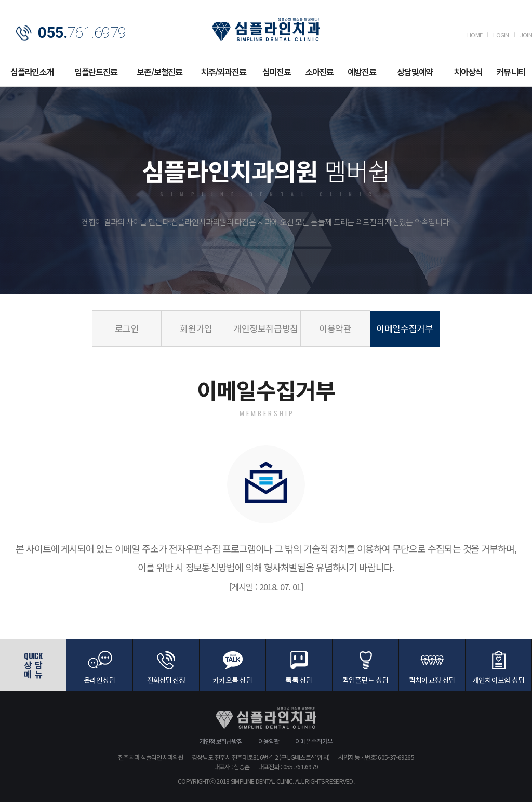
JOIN (526, 35)
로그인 (127, 328)
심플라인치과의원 (266, 29)
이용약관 (335, 328)
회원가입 (196, 328)
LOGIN (501, 35)
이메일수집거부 (405, 328)
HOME (475, 35)
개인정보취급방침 (266, 328)
